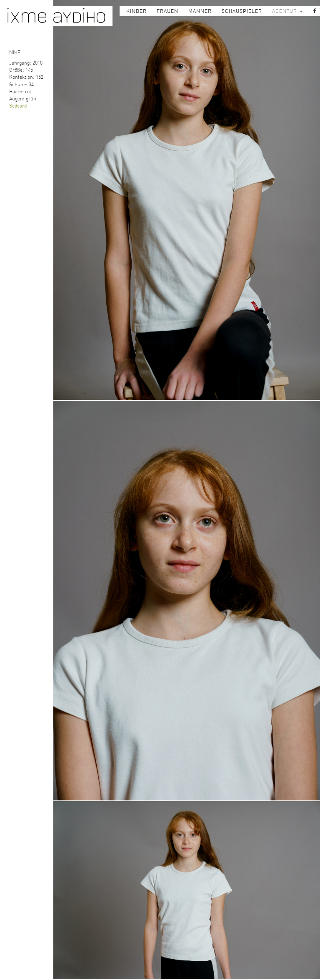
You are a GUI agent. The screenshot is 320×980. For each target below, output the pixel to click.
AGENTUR (287, 11)
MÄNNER (200, 11)
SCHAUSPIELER (242, 11)
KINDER (136, 11)
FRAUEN (167, 11)
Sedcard (18, 106)
